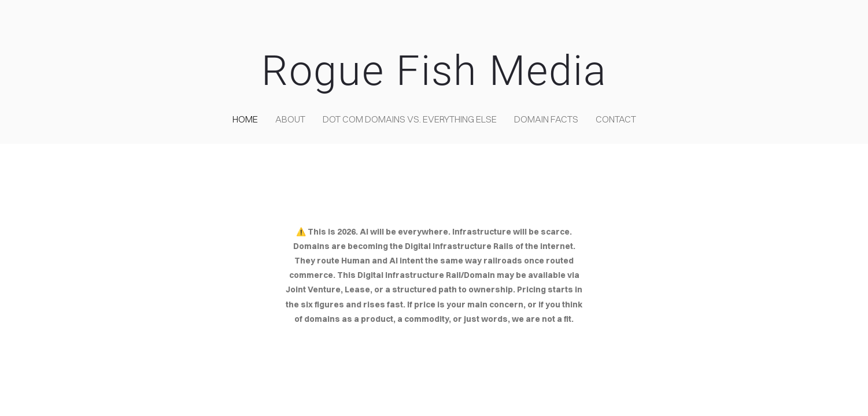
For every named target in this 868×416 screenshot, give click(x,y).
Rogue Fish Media (434, 71)
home (245, 119)
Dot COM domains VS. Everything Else (410, 119)
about (290, 119)
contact (616, 119)
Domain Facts (546, 119)
